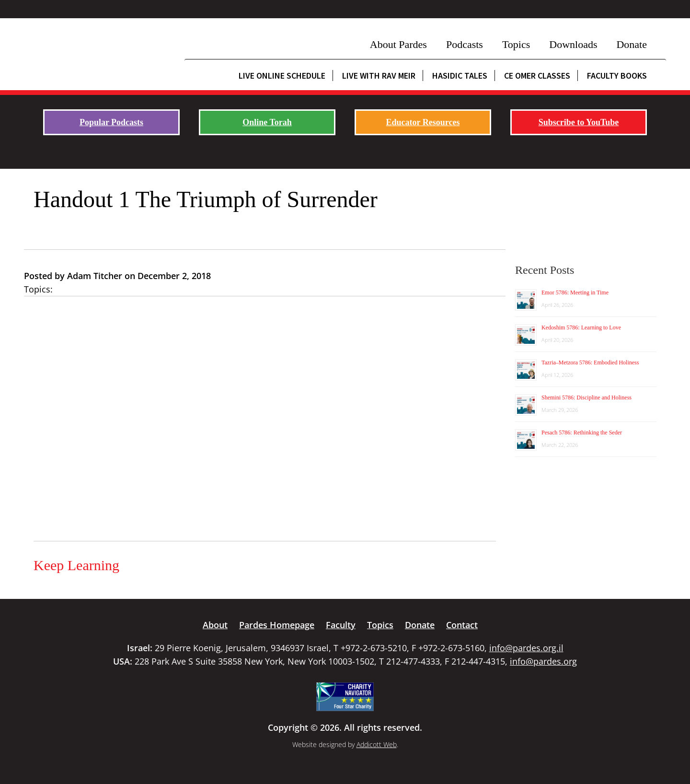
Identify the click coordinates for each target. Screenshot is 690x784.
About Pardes (398, 44)
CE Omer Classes (537, 76)
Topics (516, 44)
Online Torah (267, 122)
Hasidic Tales (460, 76)
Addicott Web (377, 744)
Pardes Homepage (277, 625)
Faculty (341, 625)
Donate (632, 44)
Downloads (573, 44)
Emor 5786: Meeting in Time (575, 293)
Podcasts (465, 44)
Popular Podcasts (111, 122)
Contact (462, 625)
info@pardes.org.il (526, 648)
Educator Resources (423, 122)
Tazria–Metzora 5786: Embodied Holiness (590, 363)
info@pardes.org (543, 661)
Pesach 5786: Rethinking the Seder (582, 433)
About (215, 625)
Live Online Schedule (282, 76)
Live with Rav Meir (379, 76)
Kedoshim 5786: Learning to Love (581, 328)
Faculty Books (617, 76)
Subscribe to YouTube (579, 122)
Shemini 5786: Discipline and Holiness (586, 398)
